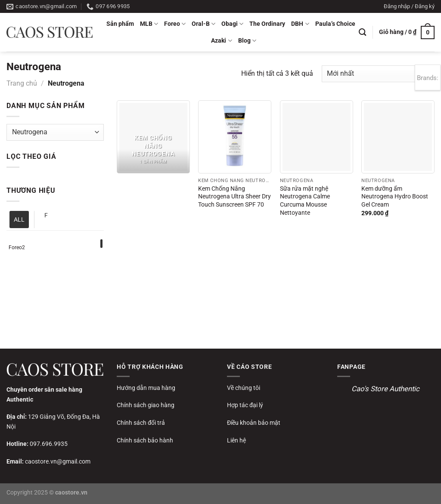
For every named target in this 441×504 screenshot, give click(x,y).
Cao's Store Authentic (385, 389)
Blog (247, 41)
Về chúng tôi (244, 388)
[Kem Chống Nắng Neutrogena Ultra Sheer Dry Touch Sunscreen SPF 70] (235, 137)
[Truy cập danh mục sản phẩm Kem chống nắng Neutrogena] (153, 137)
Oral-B (203, 24)
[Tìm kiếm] (362, 32)
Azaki (221, 41)
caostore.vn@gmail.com (58, 461)
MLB (149, 24)
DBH (300, 24)
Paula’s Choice (335, 24)
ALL (19, 220)
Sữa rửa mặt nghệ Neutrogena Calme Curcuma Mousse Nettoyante (305, 201)
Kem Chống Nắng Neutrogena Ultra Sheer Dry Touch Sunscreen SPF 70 (234, 197)
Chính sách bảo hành (145, 440)
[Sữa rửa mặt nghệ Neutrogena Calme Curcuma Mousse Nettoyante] (317, 137)
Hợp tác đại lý (245, 405)
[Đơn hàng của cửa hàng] (378, 74)
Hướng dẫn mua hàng (146, 388)
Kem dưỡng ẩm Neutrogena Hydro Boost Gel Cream (395, 197)
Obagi (232, 24)
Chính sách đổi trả (141, 423)
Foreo (175, 24)
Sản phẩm (120, 24)
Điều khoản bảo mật (254, 423)
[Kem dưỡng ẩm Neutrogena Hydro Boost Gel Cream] (398, 137)
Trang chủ (22, 83)
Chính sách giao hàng (146, 405)
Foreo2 (17, 247)
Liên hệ (236, 440)
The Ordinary (267, 24)
